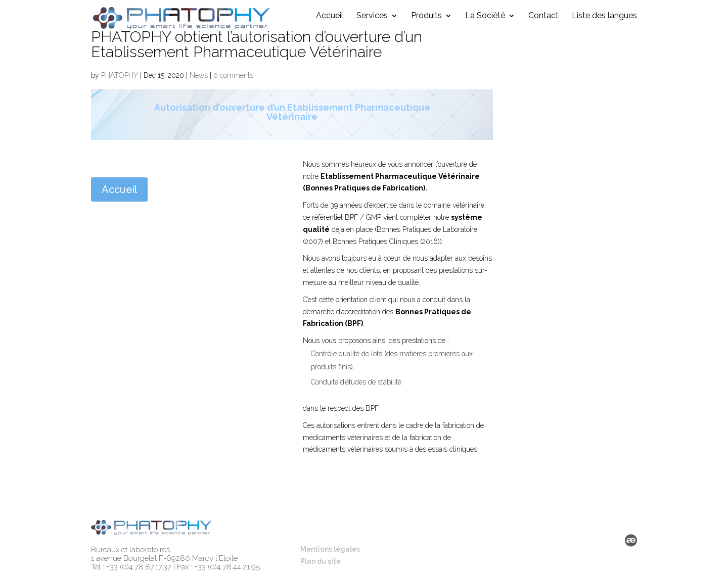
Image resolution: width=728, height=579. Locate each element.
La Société (485, 21)
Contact (543, 21)
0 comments (233, 75)
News (199, 75)
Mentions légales (330, 549)
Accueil (330, 21)
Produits (426, 21)
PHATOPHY (120, 75)
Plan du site (321, 561)
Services (372, 21)
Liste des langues (604, 21)
